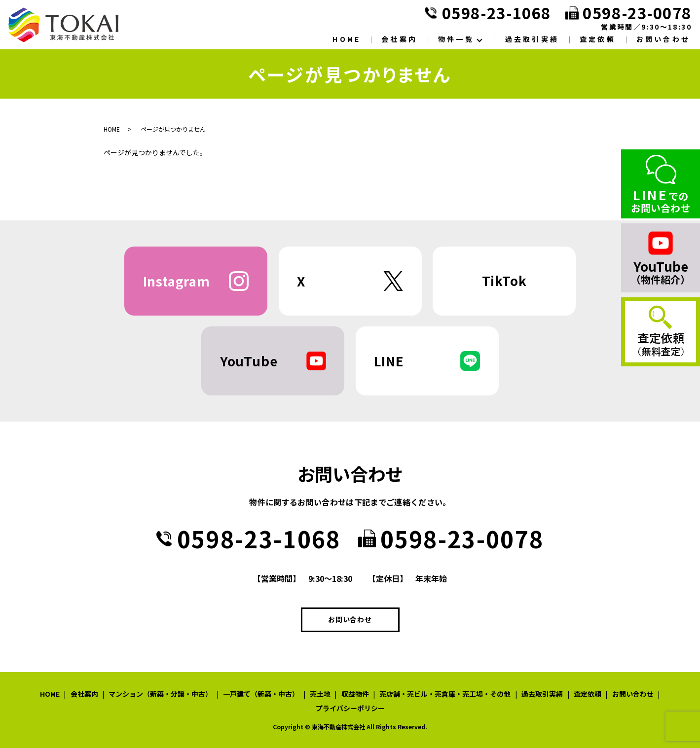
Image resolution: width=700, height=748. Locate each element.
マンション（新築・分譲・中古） (160, 694)
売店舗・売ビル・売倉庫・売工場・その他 (445, 694)
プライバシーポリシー (350, 708)
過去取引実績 (532, 39)
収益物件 (355, 694)
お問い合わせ (663, 39)
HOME (347, 39)
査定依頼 (598, 39)
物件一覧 (456, 39)
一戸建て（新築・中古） (261, 694)
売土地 (320, 694)
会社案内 (399, 39)
